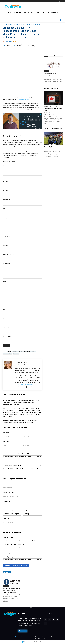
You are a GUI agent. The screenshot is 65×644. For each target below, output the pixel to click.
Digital (20, 351)
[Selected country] (4, 505)
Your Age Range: (7, 553)
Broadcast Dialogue (7, 592)
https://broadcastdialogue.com (22, 365)
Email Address (7, 168)
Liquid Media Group (24, 99)
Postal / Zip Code (7, 519)
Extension (5, 245)
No (19, 540)
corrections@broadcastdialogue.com (25, 384)
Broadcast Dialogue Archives (13, 25)
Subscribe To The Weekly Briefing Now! (16, 565)
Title (4, 209)
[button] (61, 20)
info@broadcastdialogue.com (20, 637)
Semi (33, 540)
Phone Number (6, 236)
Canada (9, 351)
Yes (6, 540)
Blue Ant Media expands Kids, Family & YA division (11, 589)
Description (6, 327)
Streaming (16, 354)
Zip (3, 318)
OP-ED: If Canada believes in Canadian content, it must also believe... (53, 109)
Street (4, 282)
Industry (5, 218)
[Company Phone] (22, 505)
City (4, 291)
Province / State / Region (9, 510)
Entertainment (27, 351)
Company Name (7, 200)
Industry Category (7, 336)
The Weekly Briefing (50, 147)
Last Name (5, 190)
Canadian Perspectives (51, 88)
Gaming (33, 351)
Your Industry (6, 450)
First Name (5, 181)
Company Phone (7, 501)
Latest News (6, 586)
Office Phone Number (8, 254)
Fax (3, 273)
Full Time (46, 71)
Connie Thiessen (9, 41)
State (4, 309)
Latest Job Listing (50, 55)
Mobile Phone (6, 263)
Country (5, 300)
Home (4, 25)
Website (5, 227)
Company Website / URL (9, 493)
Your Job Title (6, 462)
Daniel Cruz (15, 351)
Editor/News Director (51, 74)
